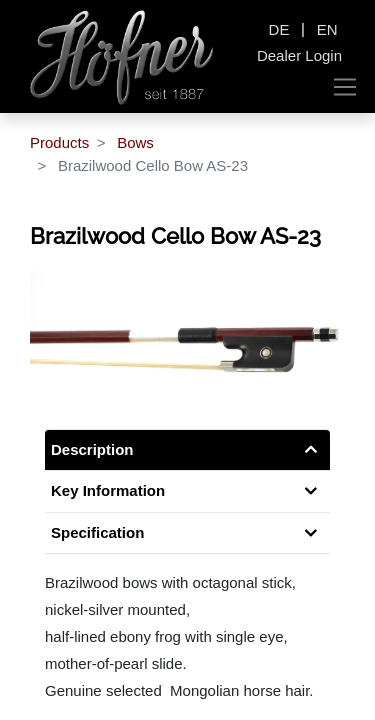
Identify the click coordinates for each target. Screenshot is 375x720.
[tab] (187, 533)
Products (59, 142)
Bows (135, 142)
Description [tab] (92, 449)
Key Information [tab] (108, 490)
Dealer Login (299, 55)
